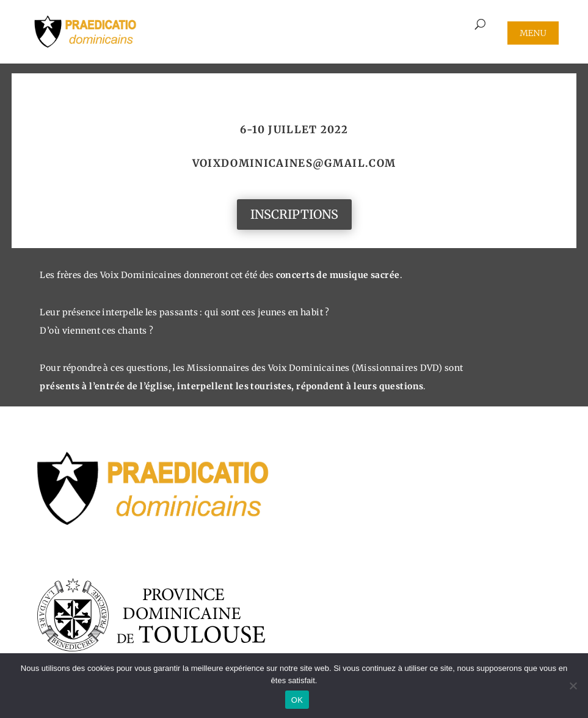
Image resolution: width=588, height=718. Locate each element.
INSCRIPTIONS (294, 214)
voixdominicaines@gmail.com (294, 163)
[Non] (573, 686)
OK (297, 700)
